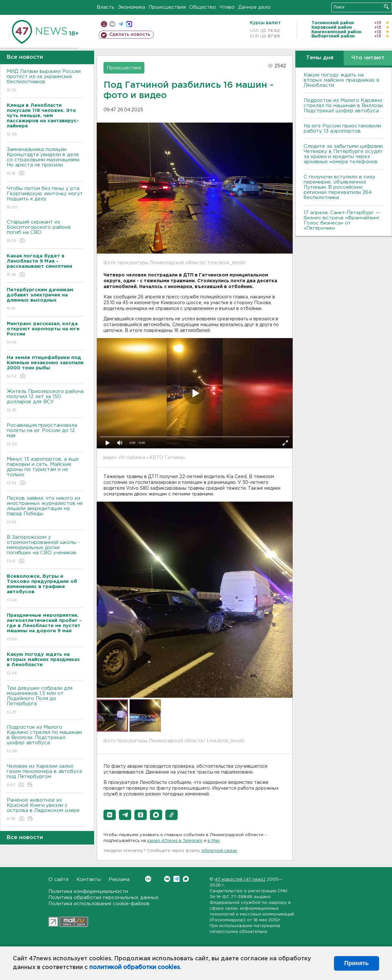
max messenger (129, 24)
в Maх (214, 841)
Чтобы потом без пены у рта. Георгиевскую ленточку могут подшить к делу (45, 198)
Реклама (119, 880)
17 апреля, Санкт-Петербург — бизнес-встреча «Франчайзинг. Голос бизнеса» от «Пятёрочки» (342, 220)
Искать (386, 7)
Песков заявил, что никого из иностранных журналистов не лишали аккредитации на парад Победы (45, 510)
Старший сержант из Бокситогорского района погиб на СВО (45, 232)
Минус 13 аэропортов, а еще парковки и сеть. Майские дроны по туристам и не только (45, 471)
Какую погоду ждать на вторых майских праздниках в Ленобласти (342, 80)
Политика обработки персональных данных (103, 898)
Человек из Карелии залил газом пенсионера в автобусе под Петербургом (45, 776)
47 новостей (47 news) (240, 880)
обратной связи (219, 851)
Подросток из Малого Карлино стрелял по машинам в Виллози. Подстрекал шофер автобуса (45, 740)
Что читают (368, 58)
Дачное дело (254, 7)
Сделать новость (130, 35)
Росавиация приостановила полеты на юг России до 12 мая (45, 435)
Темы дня (320, 58)
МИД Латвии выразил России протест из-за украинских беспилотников (45, 81)
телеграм (121, 24)
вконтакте (112, 24)
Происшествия (167, 7)
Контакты (89, 880)
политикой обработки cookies (135, 967)
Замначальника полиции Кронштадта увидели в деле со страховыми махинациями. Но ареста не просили (45, 162)
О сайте (59, 880)
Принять (357, 963)
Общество (203, 7)
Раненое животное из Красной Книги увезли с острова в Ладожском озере (45, 810)
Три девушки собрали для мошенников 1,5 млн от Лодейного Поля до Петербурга (45, 700)
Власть (106, 7)
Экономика (132, 7)
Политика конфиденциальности (88, 891)
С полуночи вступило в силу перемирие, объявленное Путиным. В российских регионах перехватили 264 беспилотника (339, 187)
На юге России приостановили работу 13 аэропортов (342, 129)
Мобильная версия (104, 24)
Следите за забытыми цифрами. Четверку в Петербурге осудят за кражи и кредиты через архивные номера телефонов (344, 154)
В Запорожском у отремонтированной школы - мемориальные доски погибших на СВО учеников (45, 550)
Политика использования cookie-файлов (99, 904)
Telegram (176, 879)
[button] (110, 815)
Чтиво (227, 7)
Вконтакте (148, 879)
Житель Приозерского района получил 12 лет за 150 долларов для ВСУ (45, 401)
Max (186, 879)
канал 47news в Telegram (175, 841)
